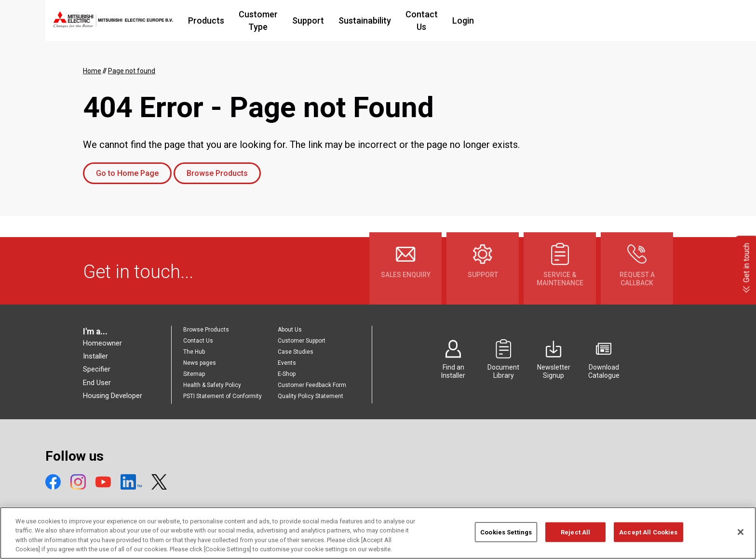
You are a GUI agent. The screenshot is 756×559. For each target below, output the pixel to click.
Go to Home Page (127, 173)
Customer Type (321, 20)
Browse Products (217, 173)
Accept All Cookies (648, 537)
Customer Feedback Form (312, 385)
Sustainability (438, 20)
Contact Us (501, 20)
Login (548, 20)
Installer (95, 356)
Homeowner (102, 343)
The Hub (194, 352)
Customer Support (302, 341)
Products (258, 20)
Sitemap (194, 374)
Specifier (97, 369)
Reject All (575, 537)
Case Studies (296, 352)
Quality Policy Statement (310, 396)
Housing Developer (113, 396)
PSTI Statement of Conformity (223, 396)
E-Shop (287, 374)
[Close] (741, 537)
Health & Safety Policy (212, 385)
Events (287, 363)
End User (97, 383)
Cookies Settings (506, 537)
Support (381, 20)
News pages (200, 363)
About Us (290, 330)
